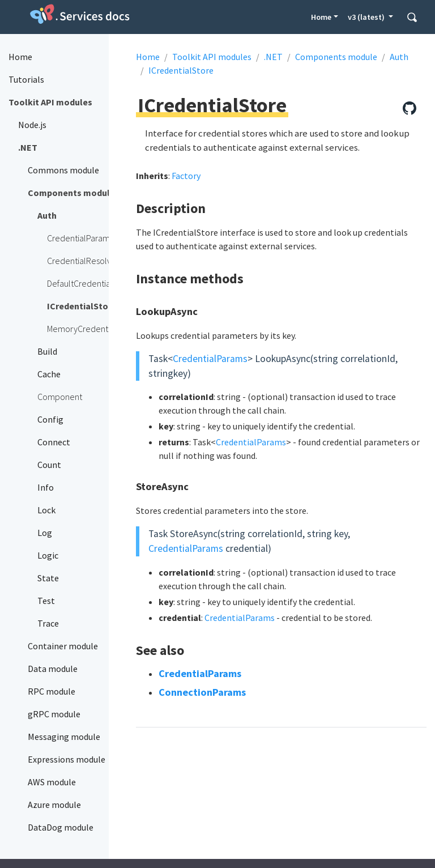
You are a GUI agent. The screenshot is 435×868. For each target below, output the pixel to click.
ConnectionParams (202, 692)
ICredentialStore (181, 70)
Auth (399, 57)
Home (321, 17)
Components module (336, 57)
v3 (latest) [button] (367, 17)
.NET (273, 57)
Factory (186, 176)
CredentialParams (210, 359)
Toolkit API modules (212, 57)
